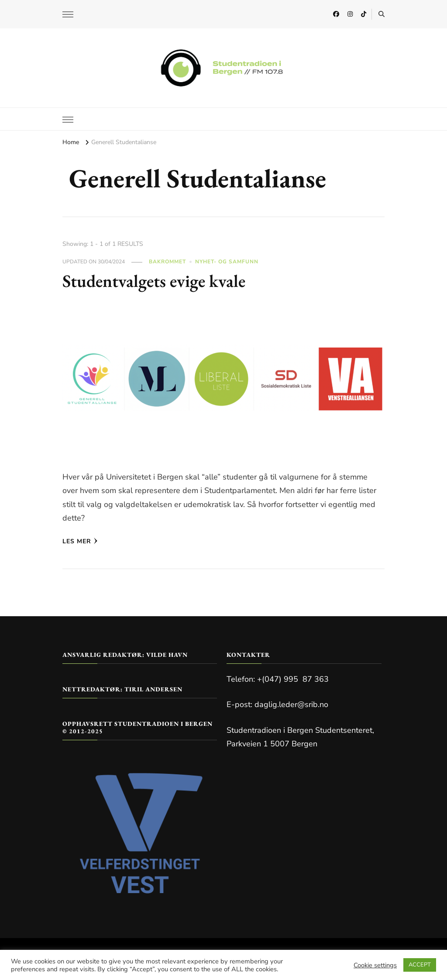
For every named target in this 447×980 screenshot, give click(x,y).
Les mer (80, 541)
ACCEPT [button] (420, 965)
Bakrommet (167, 262)
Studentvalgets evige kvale (154, 281)
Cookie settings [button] (375, 965)
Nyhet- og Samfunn (227, 262)
